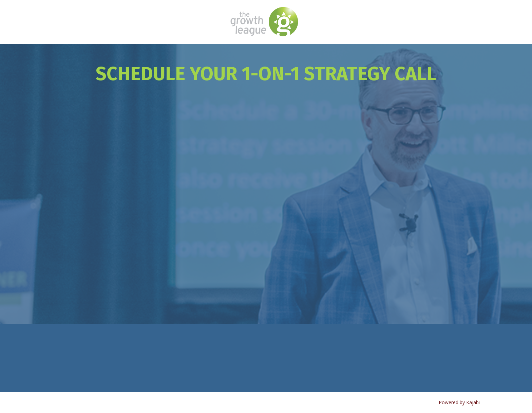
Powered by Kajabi (459, 402)
